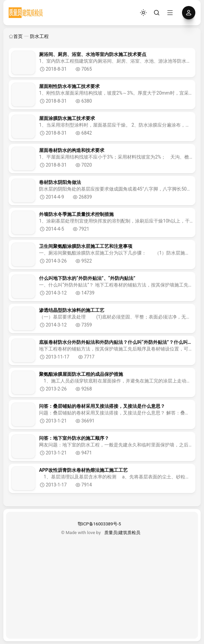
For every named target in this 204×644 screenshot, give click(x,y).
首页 (16, 36)
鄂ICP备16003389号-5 (99, 524)
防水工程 (39, 36)
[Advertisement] (102, 583)
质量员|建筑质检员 (122, 533)
